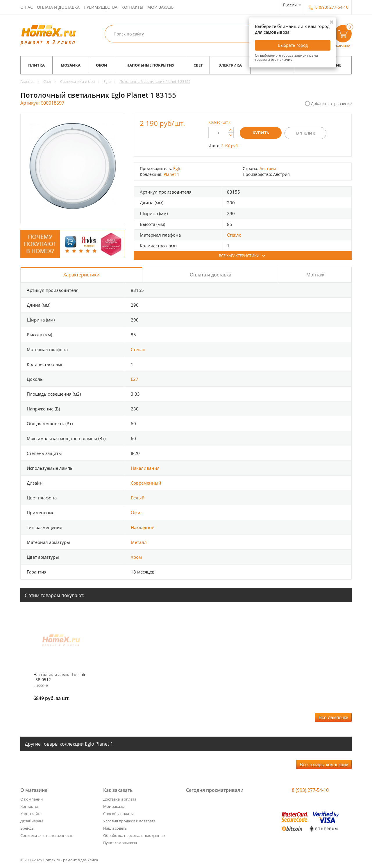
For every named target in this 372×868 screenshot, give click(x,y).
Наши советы (115, 828)
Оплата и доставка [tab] (211, 275)
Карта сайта (31, 814)
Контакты (132, 7)
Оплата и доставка (58, 7)
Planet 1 (171, 174)
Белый (138, 498)
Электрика (230, 65)
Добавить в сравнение (331, 103)
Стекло (234, 235)
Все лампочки (333, 718)
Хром (136, 557)
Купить (261, 133)
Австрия (268, 168)
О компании (32, 799)
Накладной (143, 527)
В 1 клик (306, 133)
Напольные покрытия (151, 65)
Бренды (27, 828)
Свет (198, 65)
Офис (137, 512)
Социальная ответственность (47, 835)
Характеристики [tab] (81, 275)
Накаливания (145, 468)
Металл (139, 542)
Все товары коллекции (324, 765)
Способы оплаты (118, 814)
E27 (135, 379)
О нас (27, 7)
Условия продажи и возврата (129, 821)
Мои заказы (161, 7)
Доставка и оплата (120, 799)
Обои (102, 65)
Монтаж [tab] (315, 275)
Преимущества (101, 7)
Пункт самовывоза (120, 843)
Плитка (36, 65)
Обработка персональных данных (134, 835)
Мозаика (71, 65)
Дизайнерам (32, 821)
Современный (146, 483)
